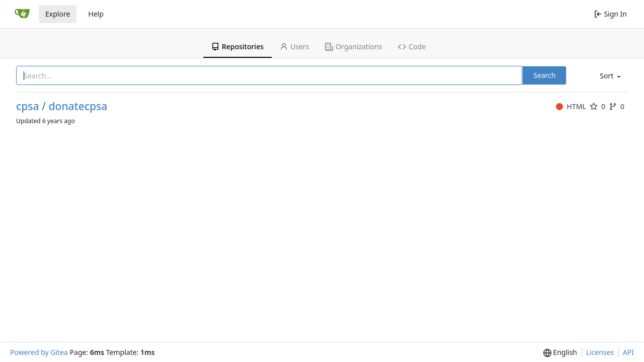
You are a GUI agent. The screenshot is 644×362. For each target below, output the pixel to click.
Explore (58, 14)
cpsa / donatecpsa (62, 106)
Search (544, 75)
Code (412, 47)
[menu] (609, 76)
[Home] (22, 14)
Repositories (237, 47)
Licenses (600, 352)
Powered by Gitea (39, 352)
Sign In (611, 14)
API (628, 352)
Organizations (353, 47)
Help (96, 14)
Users (294, 47)
